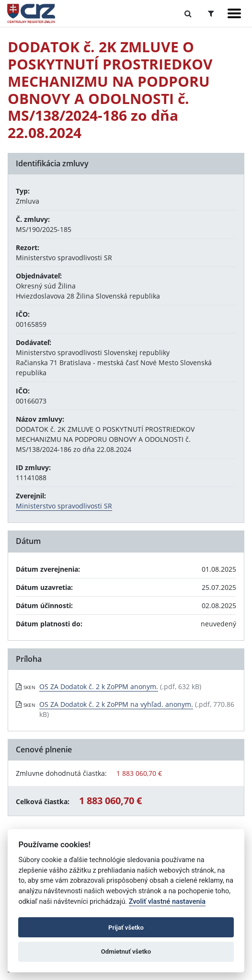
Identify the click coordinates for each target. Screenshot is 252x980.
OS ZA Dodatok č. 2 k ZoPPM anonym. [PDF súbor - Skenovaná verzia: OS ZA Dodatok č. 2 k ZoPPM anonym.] (99, 686)
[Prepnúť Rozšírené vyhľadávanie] (211, 13)
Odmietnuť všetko (126, 951)
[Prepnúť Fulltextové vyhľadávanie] (188, 13)
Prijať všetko (126, 928)
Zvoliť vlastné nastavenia (167, 902)
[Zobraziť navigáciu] (234, 13)
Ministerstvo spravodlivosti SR (64, 506)
